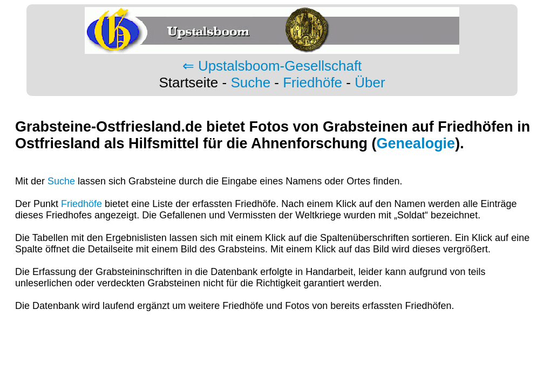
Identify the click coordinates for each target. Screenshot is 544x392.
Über (370, 82)
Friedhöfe (312, 82)
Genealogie (416, 143)
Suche (250, 82)
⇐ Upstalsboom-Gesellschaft (272, 66)
